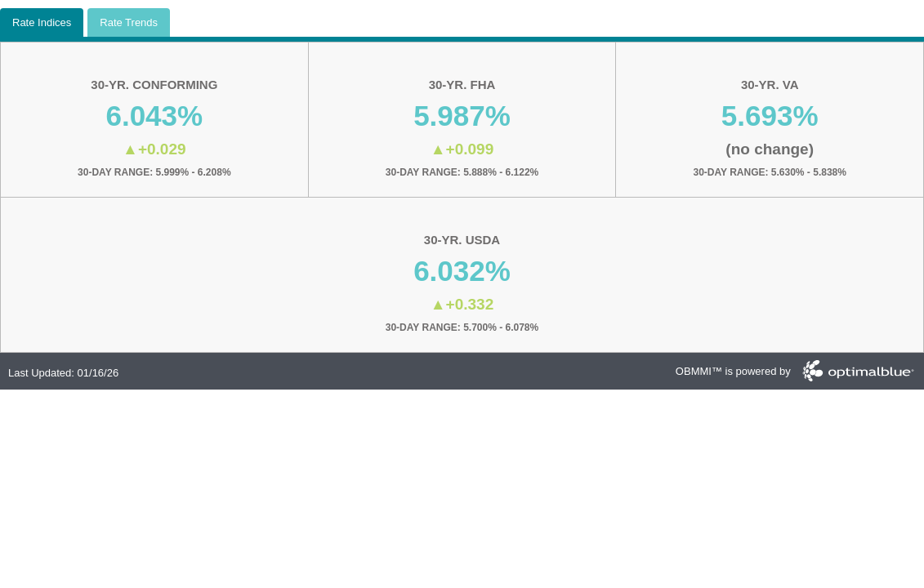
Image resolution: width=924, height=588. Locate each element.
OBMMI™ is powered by (733, 371)
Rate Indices (42, 22)
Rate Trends (129, 22)
